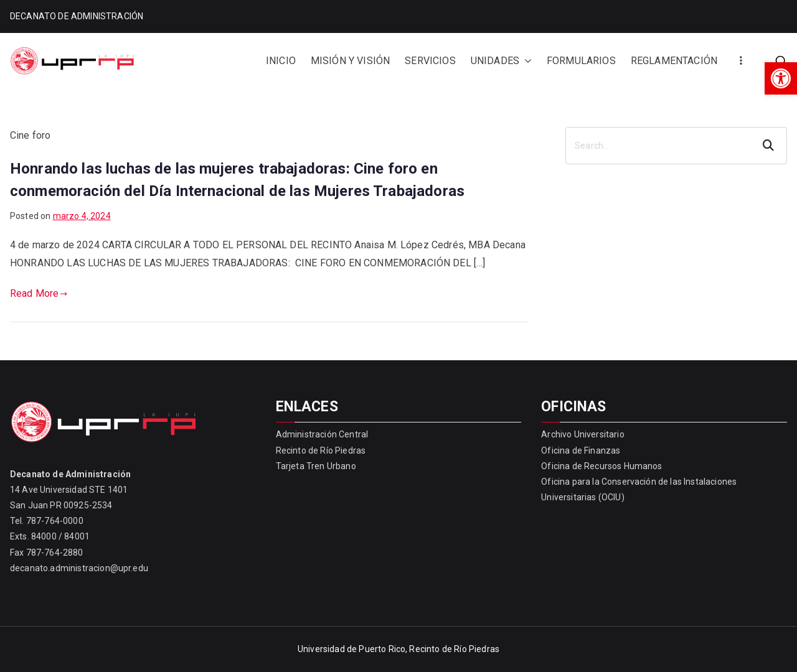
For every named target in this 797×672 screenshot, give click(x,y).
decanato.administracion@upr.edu (79, 568)
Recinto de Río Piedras (321, 450)
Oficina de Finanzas (581, 450)
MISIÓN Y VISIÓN (350, 61)
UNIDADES (501, 61)
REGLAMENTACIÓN (674, 61)
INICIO (281, 61)
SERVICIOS (430, 61)
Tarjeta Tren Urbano (316, 466)
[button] (781, 78)
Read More (39, 293)
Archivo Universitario (582, 434)
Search (770, 146)
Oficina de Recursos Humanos (601, 466)
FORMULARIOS (581, 61)
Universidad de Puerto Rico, (352, 649)
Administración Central (322, 434)
